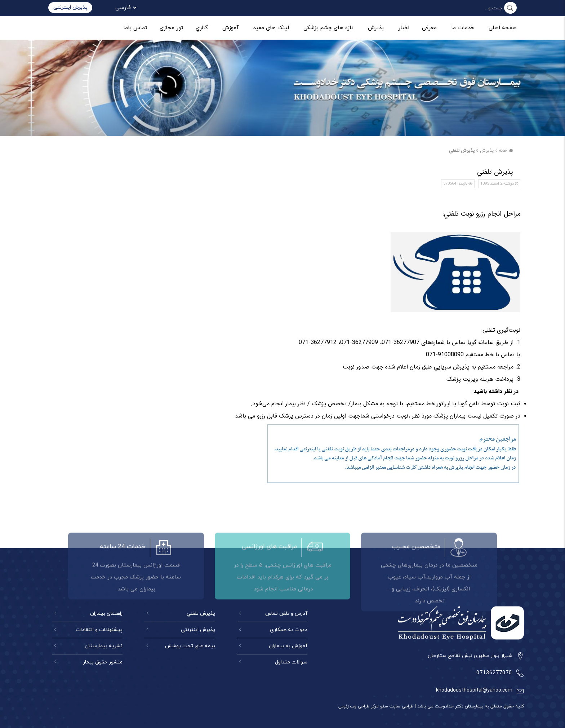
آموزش (230, 28)
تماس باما (135, 28)
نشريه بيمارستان (104, 646)
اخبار (404, 28)
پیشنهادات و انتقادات (99, 630)
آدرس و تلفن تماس (286, 614)
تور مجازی (171, 28)
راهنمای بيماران (106, 614)
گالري (202, 28)
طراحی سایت (401, 706)
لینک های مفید (271, 28)
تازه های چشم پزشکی (328, 28)
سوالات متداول (291, 662)
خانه (507, 151)
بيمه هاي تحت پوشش (190, 646)
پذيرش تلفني (462, 151)
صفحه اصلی (503, 28)
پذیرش (376, 28)
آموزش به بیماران (288, 646)
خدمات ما (463, 28)
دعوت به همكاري (289, 630)
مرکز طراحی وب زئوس (359, 706)
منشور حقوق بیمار (103, 662)
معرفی (429, 28)
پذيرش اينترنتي (198, 630)
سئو (383, 706)
